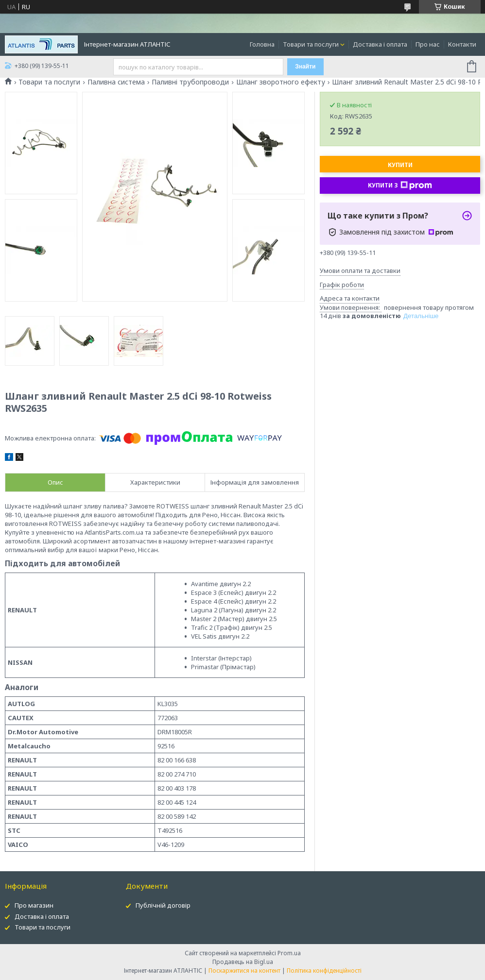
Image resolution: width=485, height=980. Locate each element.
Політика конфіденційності (324, 971)
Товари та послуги (311, 44)
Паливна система (116, 82)
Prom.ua (289, 953)
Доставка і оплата (380, 44)
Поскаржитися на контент (244, 971)
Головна (262, 44)
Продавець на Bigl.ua (243, 962)
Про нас (428, 44)
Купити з (400, 186)
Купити (400, 165)
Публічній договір (163, 905)
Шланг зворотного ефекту (281, 82)
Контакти (462, 44)
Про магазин (34, 905)
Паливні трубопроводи (190, 82)
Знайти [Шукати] (305, 67)
